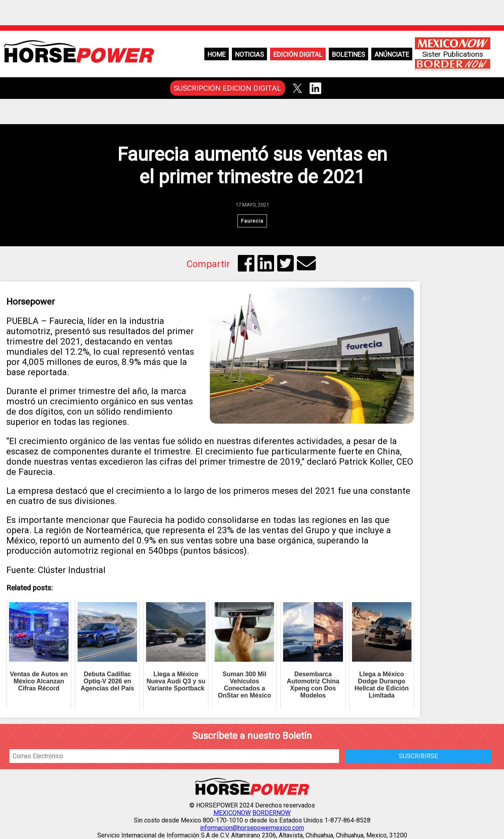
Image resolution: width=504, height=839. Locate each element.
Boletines (348, 54)
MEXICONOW (232, 813)
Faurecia (252, 221)
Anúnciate (392, 54)
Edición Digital (298, 54)
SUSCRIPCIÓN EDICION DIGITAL (227, 88)
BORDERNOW (271, 813)
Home (217, 54)
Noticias (249, 54)
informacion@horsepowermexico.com (252, 828)
